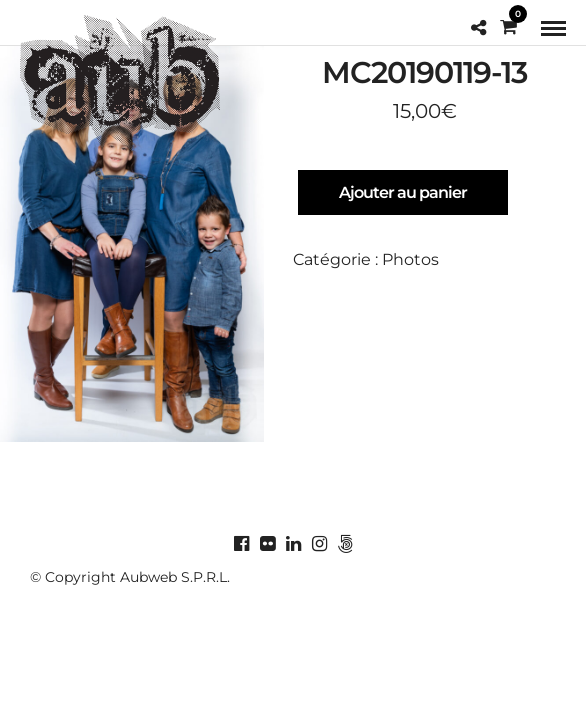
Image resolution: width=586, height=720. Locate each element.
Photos (410, 259)
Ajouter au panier (403, 192)
